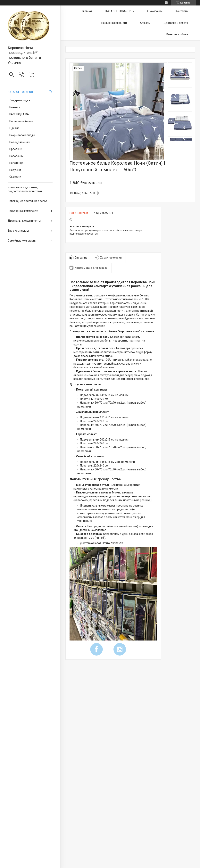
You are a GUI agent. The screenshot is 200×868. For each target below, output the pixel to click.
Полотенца (16, 163)
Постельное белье (21, 121)
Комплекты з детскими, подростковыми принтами (25, 189)
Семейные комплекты (22, 241)
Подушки (15, 170)
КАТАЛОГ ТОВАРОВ (20, 92)
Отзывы (145, 23)
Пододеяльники (20, 142)
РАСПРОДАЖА (19, 114)
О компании (155, 11)
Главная (87, 11)
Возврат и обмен (177, 34)
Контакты (182, 11)
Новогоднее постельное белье (28, 201)
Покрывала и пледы (22, 135)
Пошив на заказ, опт (114, 23)
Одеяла (14, 128)
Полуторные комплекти (23, 211)
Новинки (15, 107)
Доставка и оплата (176, 23)
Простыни (16, 149)
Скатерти (15, 177)
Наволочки (16, 156)
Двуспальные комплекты (24, 221)
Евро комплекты (18, 231)
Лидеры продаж (20, 100)
